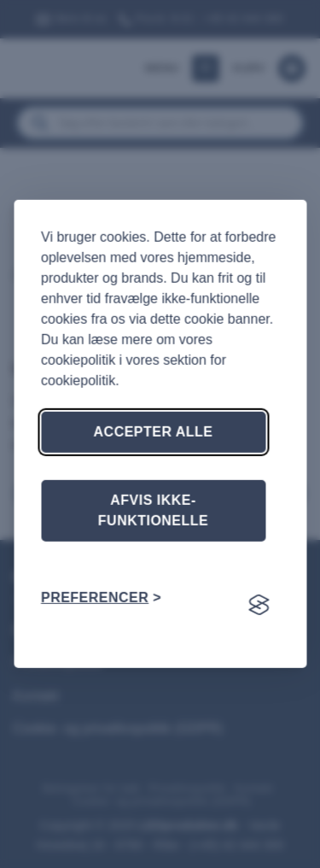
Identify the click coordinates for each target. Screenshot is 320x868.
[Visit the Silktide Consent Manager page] (259, 605)
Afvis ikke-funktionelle (153, 510)
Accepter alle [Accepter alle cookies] (154, 432)
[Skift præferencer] (101, 598)
